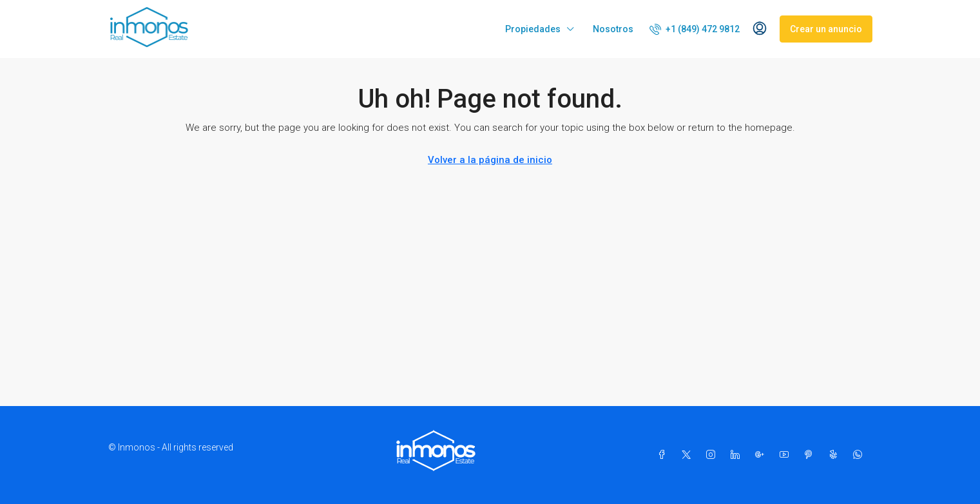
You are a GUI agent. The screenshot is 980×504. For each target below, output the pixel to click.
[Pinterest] (811, 455)
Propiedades (533, 29)
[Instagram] (713, 455)
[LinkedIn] (738, 455)
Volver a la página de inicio (490, 160)
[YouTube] (787, 455)
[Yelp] (836, 455)
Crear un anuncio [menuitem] (826, 29)
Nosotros (613, 29)
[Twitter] (689, 455)
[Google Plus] (762, 455)
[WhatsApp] (860, 455)
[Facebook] (664, 455)
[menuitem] (695, 29)
